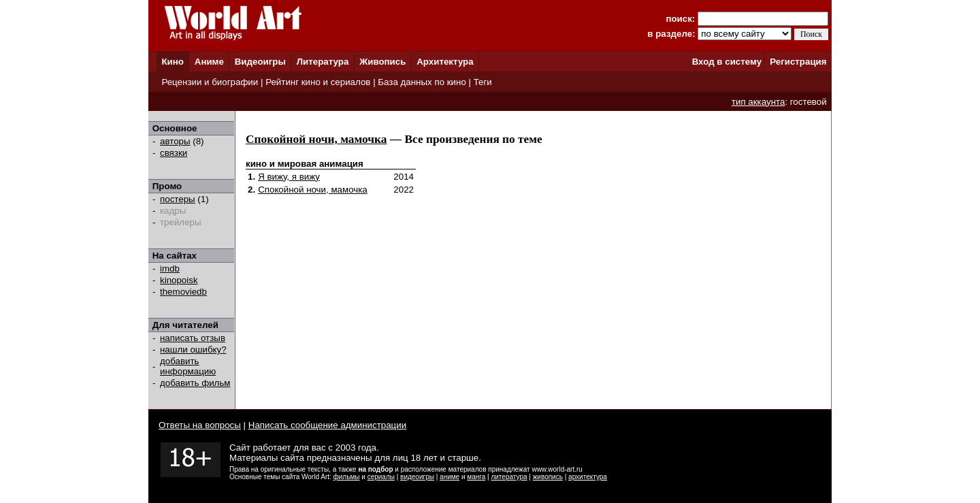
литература (509, 477)
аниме (450, 477)
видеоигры (417, 477)
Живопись (382, 62)
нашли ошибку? (193, 350)
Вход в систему (727, 62)
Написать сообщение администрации (327, 425)
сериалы (381, 477)
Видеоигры (260, 62)
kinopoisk (179, 280)
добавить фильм (195, 383)
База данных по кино (422, 82)
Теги (483, 82)
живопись (548, 477)
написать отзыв (193, 338)
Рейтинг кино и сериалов (318, 82)
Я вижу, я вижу (289, 177)
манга (476, 477)
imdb (170, 269)
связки (174, 153)
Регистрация (798, 62)
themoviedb (183, 292)
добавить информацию (188, 366)
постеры (178, 199)
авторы (175, 141)
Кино (173, 62)
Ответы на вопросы (200, 425)
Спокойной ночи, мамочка (316, 139)
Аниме (209, 62)
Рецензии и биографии (210, 82)
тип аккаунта (758, 102)
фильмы (347, 477)
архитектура (588, 477)
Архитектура (445, 62)
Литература (323, 62)
